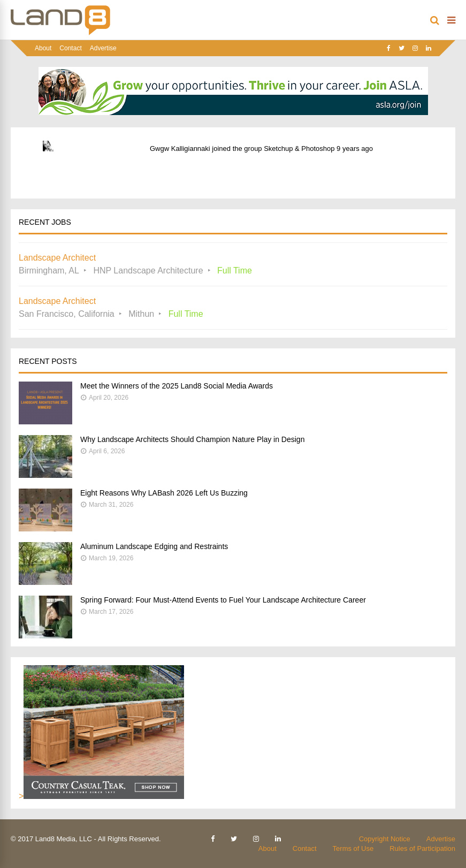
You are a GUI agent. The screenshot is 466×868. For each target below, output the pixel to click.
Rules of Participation (422, 848)
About (43, 48)
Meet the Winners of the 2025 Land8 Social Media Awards (177, 386)
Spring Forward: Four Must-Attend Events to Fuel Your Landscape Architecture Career (223, 600)
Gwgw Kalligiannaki (180, 149)
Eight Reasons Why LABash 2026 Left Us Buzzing (164, 493)
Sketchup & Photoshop (299, 149)
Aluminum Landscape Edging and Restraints (154, 546)
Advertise (103, 48)
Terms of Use (353, 848)
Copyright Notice (385, 839)
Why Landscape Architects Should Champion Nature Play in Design (192, 439)
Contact (70, 48)
